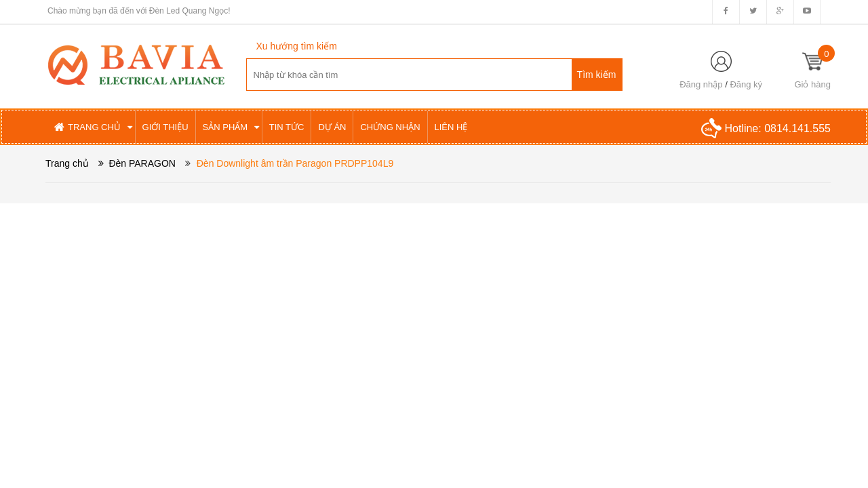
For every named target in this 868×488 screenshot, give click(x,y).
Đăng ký (746, 84)
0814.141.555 (797, 128)
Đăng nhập (701, 84)
